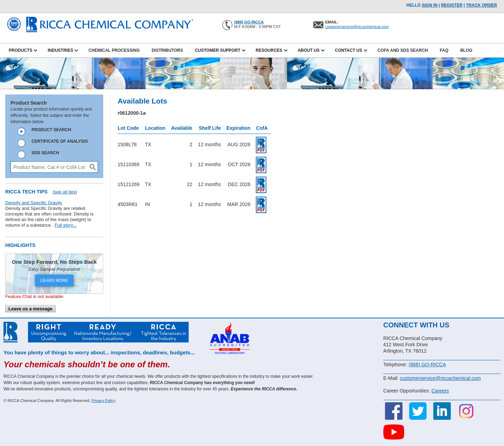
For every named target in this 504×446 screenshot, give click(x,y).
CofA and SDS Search (403, 50)
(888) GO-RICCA (249, 22)
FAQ (444, 50)
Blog (466, 50)
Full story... (66, 225)
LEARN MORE (54, 281)
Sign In (430, 5)
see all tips (65, 192)
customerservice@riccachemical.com (357, 27)
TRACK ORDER (481, 5)
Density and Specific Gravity (34, 203)
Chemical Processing (114, 50)
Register (452, 5)
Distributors (167, 50)
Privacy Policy (103, 401)
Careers (440, 391)
